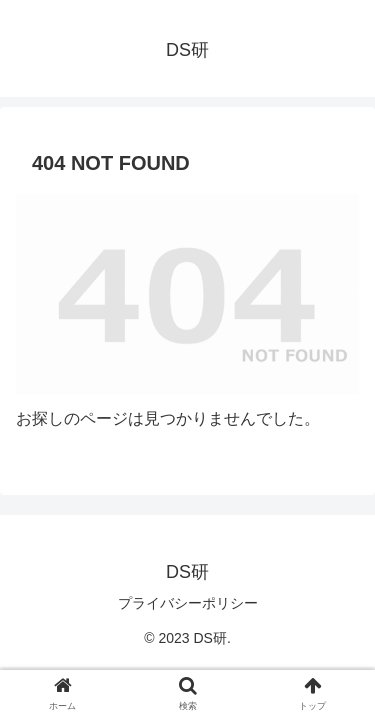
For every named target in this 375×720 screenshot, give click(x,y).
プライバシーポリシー (188, 603)
